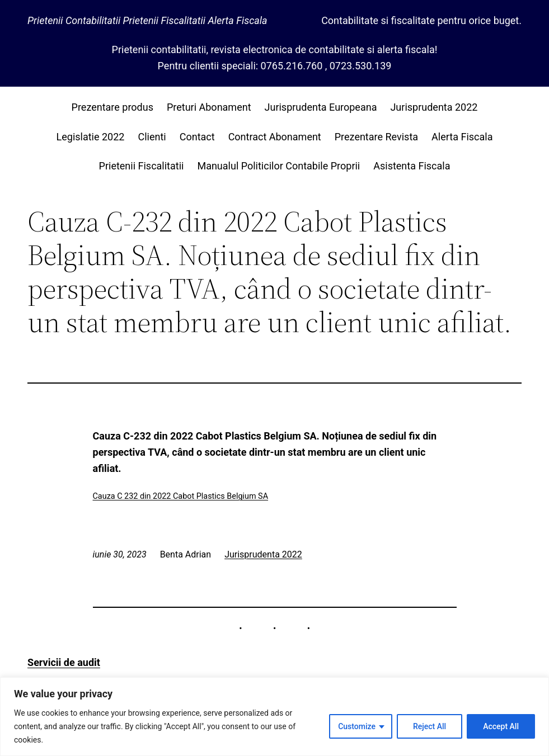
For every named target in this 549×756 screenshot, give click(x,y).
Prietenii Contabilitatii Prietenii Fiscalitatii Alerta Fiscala (147, 20)
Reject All (430, 726)
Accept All (501, 726)
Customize (357, 726)
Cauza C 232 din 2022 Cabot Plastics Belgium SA (181, 496)
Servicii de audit (64, 662)
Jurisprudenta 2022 (263, 554)
